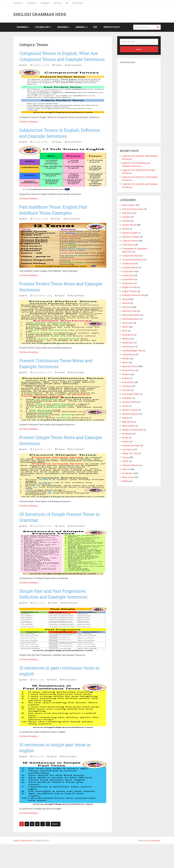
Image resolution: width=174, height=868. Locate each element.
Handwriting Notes (131, 319)
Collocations (128, 245)
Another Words (129, 225)
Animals (126, 221)
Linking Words (129, 355)
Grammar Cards (129, 311)
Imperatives (128, 335)
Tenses (58, 74)
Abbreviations (129, 205)
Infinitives (126, 339)
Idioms (125, 327)
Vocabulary (31, 3)
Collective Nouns (130, 241)
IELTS (125, 331)
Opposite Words (130, 366)
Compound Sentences (133, 260)
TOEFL (125, 461)
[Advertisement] (139, 102)
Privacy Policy (78, 3)
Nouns (125, 362)
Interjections (128, 343)
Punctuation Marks (131, 394)
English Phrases (129, 291)
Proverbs (126, 390)
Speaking (45, 3)
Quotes (125, 406)
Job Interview (128, 347)
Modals (125, 359)
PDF (67, 3)
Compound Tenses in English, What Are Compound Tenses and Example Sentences (61, 60)
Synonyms (127, 450)
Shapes (126, 418)
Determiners (128, 283)
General (57, 3)
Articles (126, 229)
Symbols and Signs (131, 446)
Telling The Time (130, 453)
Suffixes (126, 442)
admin (24, 74)
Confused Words (130, 268)
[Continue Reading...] (29, 130)
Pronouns (127, 386)
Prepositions (128, 382)
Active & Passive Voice (133, 209)
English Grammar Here (40, 14)
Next (55, 848)
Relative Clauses (130, 410)
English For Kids (129, 287)
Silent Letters (128, 426)
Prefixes (126, 378)
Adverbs (126, 217)
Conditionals (128, 264)
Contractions (128, 279)
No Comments (75, 74)
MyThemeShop (154, 864)
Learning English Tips (132, 351)
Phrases (126, 374)
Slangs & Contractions (132, 430)
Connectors (128, 275)
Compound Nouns (131, 256)
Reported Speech (131, 414)
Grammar (17, 3)
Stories (125, 438)
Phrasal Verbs (128, 370)
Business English (130, 233)
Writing (125, 481)
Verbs (125, 469)
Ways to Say (128, 477)
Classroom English (131, 237)
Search (158, 27)
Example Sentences (132, 295)
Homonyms (128, 323)
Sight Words (128, 422)
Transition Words (130, 465)
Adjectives (127, 213)
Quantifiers (127, 398)
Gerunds (126, 303)
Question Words (130, 402)
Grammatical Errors (131, 315)
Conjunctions (128, 271)
